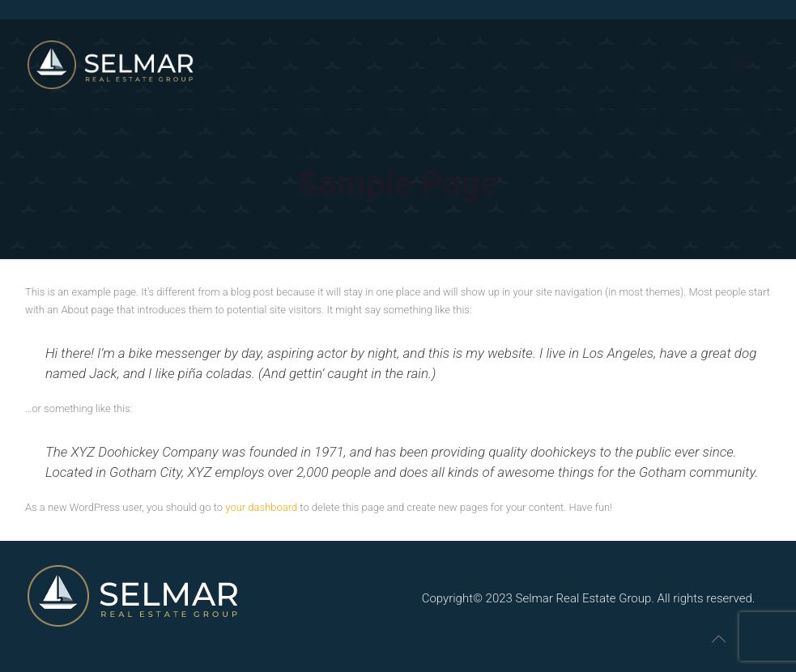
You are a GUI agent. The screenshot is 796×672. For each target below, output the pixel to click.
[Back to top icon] (718, 639)
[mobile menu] (743, 64)
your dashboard (261, 507)
